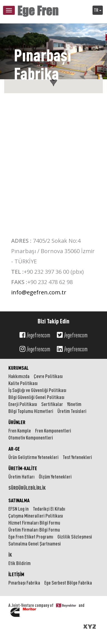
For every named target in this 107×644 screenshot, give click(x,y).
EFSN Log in (19, 509)
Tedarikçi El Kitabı (49, 509)
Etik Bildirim (20, 563)
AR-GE (14, 449)
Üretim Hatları (21, 477)
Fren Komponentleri (53, 431)
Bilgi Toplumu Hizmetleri (31, 411)
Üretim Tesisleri (72, 411)
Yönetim (74, 404)
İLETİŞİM (16, 574)
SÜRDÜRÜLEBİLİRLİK (27, 488)
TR (98, 10)
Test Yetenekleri (77, 457)
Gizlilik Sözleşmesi (75, 537)
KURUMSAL (19, 368)
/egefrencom (35, 335)
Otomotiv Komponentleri (31, 438)
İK (10, 555)
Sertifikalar (52, 404)
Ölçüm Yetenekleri (55, 477)
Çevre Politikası (48, 376)
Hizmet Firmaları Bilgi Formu (34, 523)
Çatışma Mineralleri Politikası (36, 516)
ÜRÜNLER (17, 422)
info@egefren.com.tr (39, 292)
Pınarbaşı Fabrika (24, 583)
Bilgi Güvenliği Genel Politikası (36, 397)
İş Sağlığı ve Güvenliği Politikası (37, 390)
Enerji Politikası (23, 404)
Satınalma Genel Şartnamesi (35, 544)
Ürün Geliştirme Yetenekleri (33, 457)
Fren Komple (20, 431)
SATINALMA (19, 500)
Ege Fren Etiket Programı (31, 537)
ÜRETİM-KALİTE (23, 468)
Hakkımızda (19, 376)
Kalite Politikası (23, 383)
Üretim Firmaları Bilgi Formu (34, 530)
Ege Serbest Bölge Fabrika (68, 583)
